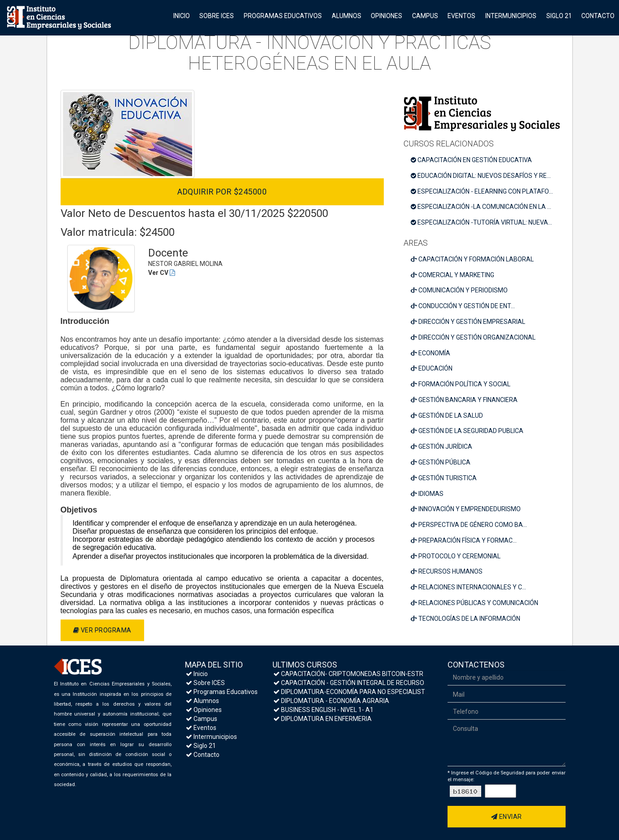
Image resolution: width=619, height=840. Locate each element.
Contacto (598, 16)
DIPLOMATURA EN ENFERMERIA (323, 719)
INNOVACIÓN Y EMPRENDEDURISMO (466, 509)
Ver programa (102, 630)
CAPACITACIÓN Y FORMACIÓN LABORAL (472, 259)
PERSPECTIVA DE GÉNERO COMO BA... (469, 525)
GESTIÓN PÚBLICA (441, 462)
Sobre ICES (217, 16)
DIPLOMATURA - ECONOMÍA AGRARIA (331, 701)
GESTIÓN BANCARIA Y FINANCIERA (464, 400)
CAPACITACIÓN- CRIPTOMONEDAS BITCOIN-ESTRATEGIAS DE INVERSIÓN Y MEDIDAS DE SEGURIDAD (421, 674)
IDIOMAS (427, 494)
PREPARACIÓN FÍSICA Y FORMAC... (464, 540)
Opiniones (386, 16)
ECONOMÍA (430, 353)
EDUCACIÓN (432, 368)
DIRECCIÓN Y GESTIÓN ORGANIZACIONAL (473, 337)
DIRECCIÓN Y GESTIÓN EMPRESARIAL (468, 322)
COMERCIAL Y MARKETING (452, 275)
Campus (425, 16)
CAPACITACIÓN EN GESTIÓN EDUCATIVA (471, 160)
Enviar (507, 817)
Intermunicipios (511, 16)
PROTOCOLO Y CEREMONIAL (456, 556)
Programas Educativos (283, 16)
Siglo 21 (559, 16)
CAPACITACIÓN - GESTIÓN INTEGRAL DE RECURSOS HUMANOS (367, 683)
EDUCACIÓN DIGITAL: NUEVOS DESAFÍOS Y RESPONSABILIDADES (485, 176)
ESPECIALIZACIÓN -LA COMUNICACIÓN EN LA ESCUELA (485, 207)
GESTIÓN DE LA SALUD (447, 416)
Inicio (182, 16)
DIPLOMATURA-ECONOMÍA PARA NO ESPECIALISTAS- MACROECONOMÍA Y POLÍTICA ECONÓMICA (418, 692)
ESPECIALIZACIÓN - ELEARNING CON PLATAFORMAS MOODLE (485, 191)
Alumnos (347, 16)
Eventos (461, 16)
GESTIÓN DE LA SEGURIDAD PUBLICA (467, 431)
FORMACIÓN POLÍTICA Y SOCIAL (461, 384)
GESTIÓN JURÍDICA (441, 447)
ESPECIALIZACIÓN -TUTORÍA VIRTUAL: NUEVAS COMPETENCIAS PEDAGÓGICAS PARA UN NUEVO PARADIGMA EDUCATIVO (485, 222)
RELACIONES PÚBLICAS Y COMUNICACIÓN (474, 603)
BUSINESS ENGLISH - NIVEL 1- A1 (323, 710)
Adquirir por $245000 (222, 192)
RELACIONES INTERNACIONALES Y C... (468, 587)
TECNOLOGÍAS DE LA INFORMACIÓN (465, 619)
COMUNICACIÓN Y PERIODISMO (459, 290)
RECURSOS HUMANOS (447, 571)
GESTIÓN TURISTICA (444, 478)
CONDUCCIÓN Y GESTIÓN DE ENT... (463, 306)
